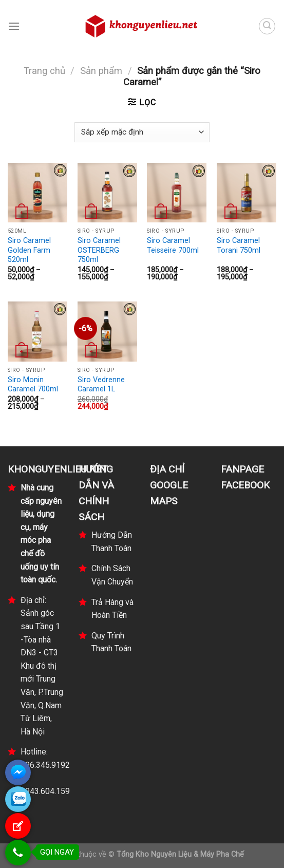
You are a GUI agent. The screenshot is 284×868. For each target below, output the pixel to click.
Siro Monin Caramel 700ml (33, 385)
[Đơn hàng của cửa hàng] (142, 132)
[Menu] (14, 26)
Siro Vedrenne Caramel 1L (101, 385)
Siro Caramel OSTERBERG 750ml (99, 250)
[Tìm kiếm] (267, 26)
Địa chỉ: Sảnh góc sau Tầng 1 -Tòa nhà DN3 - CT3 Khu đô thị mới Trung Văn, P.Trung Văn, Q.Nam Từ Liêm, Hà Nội (42, 666)
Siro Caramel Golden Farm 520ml (29, 250)
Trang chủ (44, 71)
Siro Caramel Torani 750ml (239, 246)
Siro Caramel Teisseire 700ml (173, 246)
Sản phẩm (101, 71)
